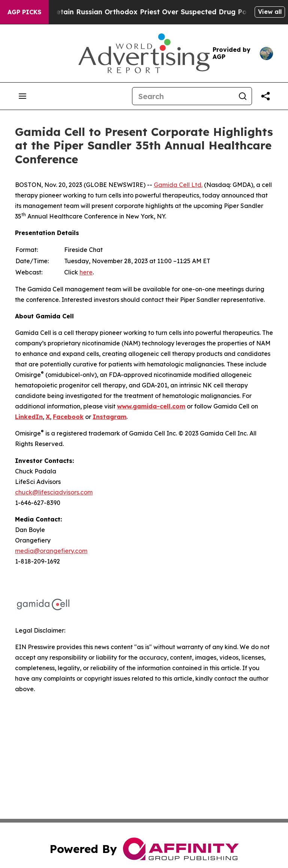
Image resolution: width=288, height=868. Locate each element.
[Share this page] (265, 96)
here (86, 272)
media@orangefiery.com (51, 551)
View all (270, 12)
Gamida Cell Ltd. (178, 185)
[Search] (183, 96)
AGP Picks (24, 12)
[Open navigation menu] (22, 96)
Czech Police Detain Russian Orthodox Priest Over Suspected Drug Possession (147, 12)
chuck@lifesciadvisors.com (54, 492)
